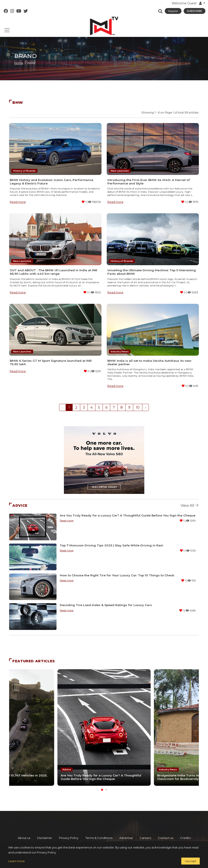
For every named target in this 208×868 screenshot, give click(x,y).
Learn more (17, 861)
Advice (67, 769)
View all (190, 506)
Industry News (120, 352)
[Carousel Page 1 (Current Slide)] (102, 790)
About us (24, 838)
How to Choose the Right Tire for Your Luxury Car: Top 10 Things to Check (117, 575)
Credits (185, 838)
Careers (145, 838)
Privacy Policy (69, 838)
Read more (18, 202)
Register (173, 11)
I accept (191, 861)
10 (138, 407)
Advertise (126, 838)
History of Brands (24, 171)
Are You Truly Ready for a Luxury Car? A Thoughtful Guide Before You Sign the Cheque (128, 515)
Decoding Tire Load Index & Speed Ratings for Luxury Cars (106, 605)
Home (19, 63)
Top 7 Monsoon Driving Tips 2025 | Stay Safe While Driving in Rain (111, 545)
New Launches (120, 171)
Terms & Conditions (99, 838)
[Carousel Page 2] (106, 790)
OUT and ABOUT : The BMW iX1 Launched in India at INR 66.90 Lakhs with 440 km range (54, 272)
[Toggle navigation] (7, 30)
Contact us (166, 838)
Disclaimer (45, 838)
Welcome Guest (187, 3)
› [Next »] (146, 407)
